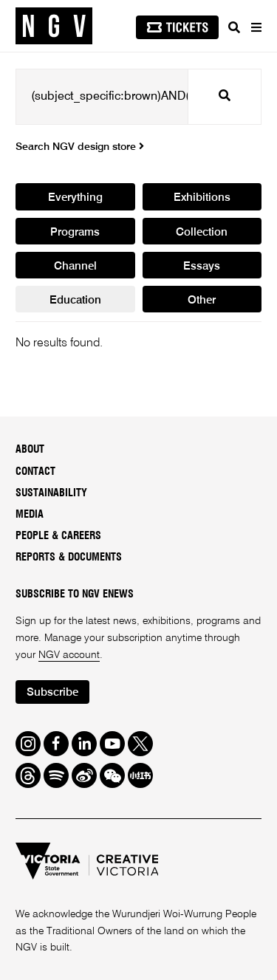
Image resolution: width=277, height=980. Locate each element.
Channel (75, 266)
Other (202, 300)
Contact (35, 472)
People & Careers (58, 536)
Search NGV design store (80, 147)
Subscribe (52, 692)
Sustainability (51, 493)
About (30, 450)
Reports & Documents (69, 558)
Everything (75, 198)
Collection (202, 232)
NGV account (69, 655)
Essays (202, 266)
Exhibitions (202, 198)
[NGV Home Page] (54, 26)
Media (30, 515)
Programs (75, 232)
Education (75, 300)
